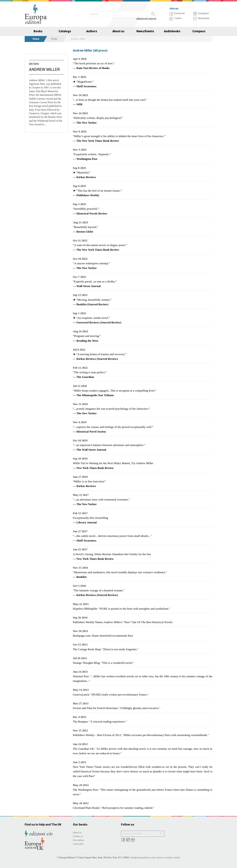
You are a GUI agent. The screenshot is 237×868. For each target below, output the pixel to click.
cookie (169, 857)
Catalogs (65, 31)
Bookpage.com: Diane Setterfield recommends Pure (103, 636)
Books (38, 31)
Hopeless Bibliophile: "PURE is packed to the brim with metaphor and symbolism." (122, 609)
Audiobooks (172, 31)
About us (118, 31)
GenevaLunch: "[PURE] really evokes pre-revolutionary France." (111, 695)
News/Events (145, 31)
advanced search (146, 19)
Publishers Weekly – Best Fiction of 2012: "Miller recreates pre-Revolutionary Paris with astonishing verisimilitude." (141, 735)
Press (54, 39)
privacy (161, 857)
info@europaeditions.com (143, 857)
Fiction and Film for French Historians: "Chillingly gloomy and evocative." (117, 708)
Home (36, 39)
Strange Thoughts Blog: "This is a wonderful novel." (103, 663)
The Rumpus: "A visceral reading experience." (100, 722)
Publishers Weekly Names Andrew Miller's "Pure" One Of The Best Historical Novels (123, 622)
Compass (199, 31)
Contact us (78, 836)
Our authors (79, 840)
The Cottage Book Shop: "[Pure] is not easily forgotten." (106, 649)
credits (177, 857)
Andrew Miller (44, 69)
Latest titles (78, 844)
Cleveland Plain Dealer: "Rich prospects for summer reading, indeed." (114, 808)
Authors (92, 31)
